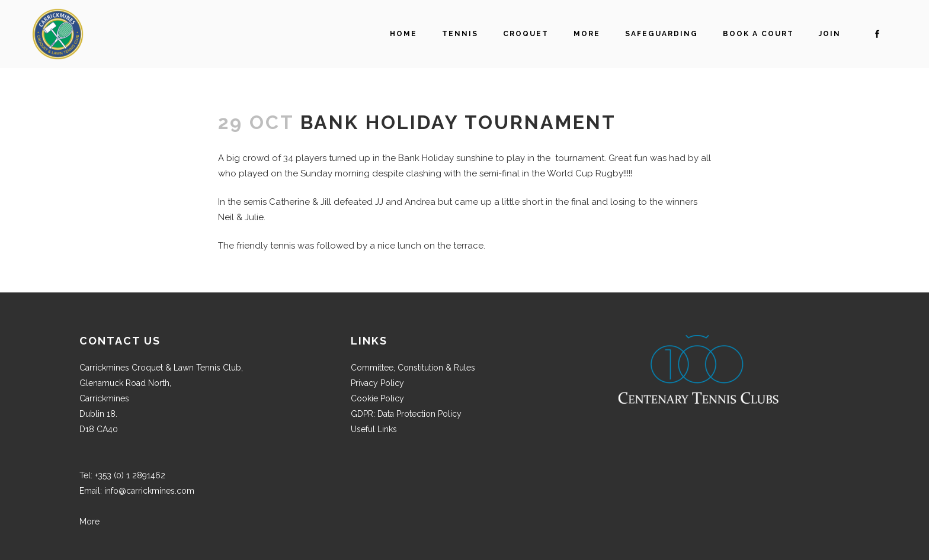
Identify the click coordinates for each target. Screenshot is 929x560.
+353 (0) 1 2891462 (130, 475)
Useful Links (374, 429)
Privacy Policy (377, 383)
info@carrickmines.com (149, 491)
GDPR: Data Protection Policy (406, 414)
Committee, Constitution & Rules (413, 368)
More (89, 522)
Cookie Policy (377, 398)
